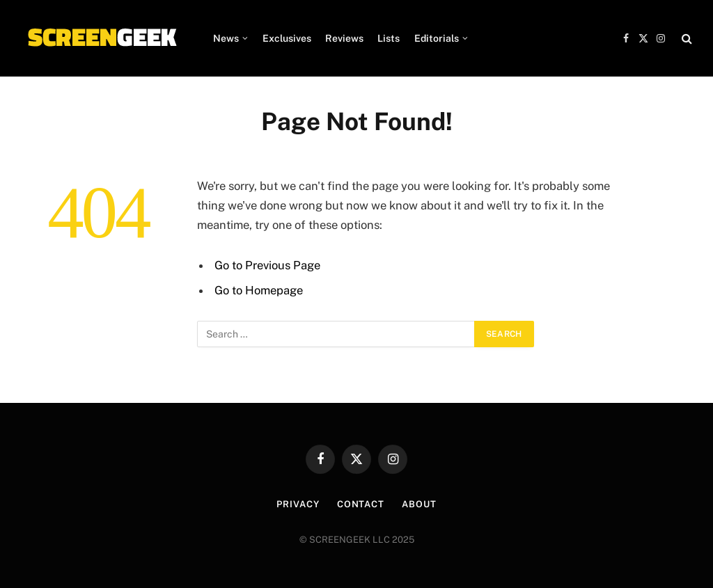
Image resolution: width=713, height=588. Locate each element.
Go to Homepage (259, 290)
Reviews (344, 38)
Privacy (298, 504)
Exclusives (287, 38)
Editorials (437, 38)
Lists (389, 38)
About (419, 504)
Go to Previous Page (267, 265)
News (226, 38)
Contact (361, 504)
